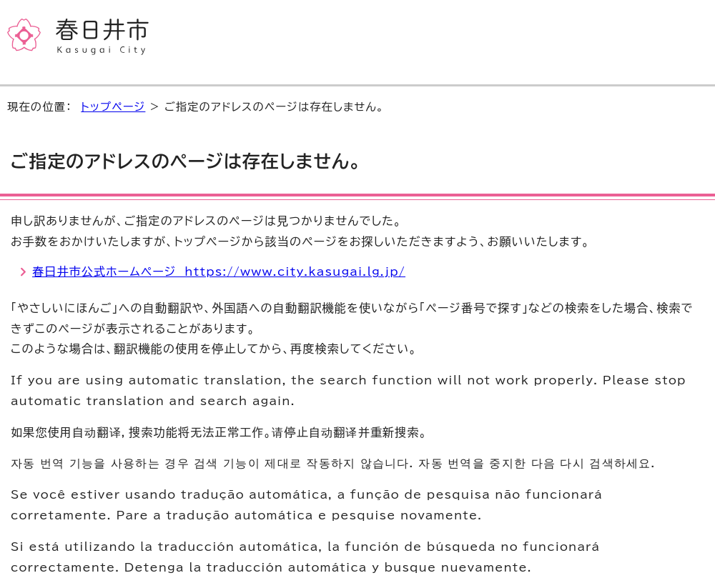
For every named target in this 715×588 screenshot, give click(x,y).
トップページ (113, 107)
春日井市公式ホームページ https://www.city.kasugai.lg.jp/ (219, 271)
